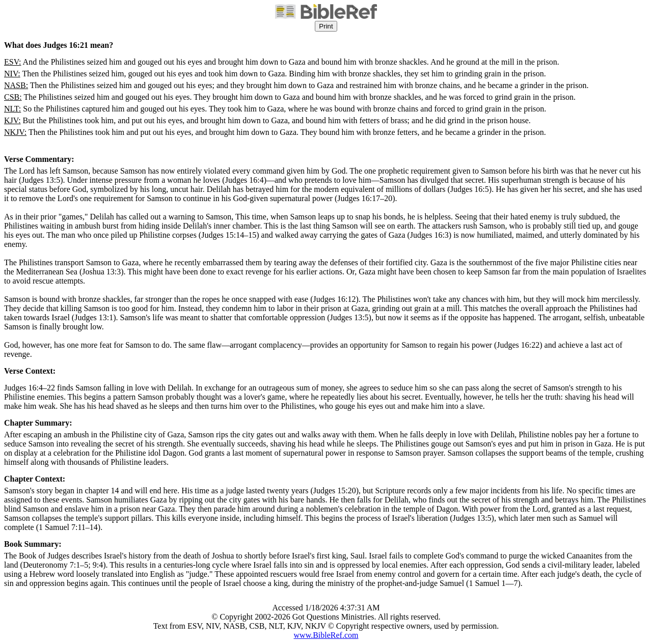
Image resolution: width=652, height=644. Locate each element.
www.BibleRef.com (326, 635)
